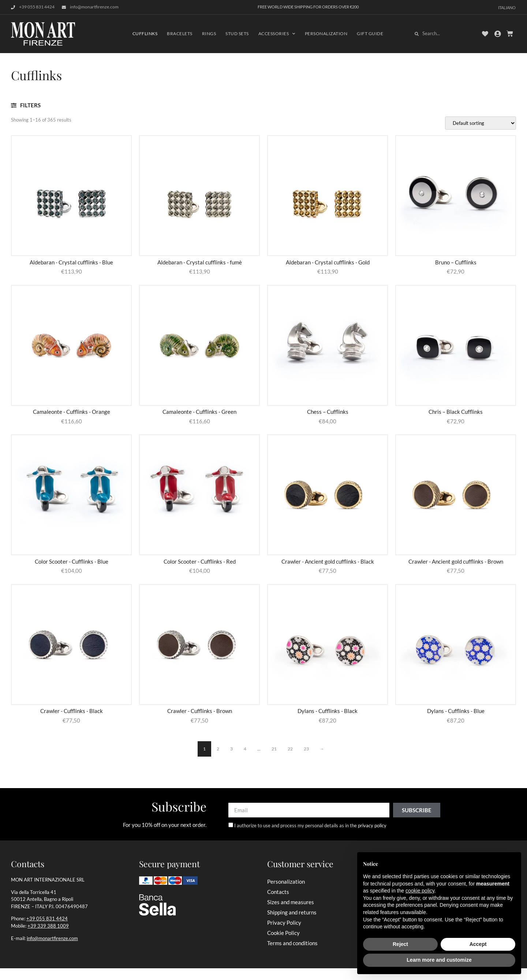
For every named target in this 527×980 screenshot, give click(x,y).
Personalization (326, 34)
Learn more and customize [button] (439, 960)
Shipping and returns (292, 912)
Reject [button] (400, 944)
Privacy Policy (284, 923)
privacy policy (372, 826)
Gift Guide (370, 34)
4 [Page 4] (245, 749)
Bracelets (180, 34)
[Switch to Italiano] (507, 7)
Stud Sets (237, 34)
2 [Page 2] (218, 749)
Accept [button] (478, 944)
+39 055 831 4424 (47, 918)
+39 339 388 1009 (48, 926)
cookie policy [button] (420, 891)
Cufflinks (145, 34)
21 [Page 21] (274, 749)
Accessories (277, 34)
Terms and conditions (292, 943)
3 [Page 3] (231, 749)
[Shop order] (481, 123)
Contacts (278, 892)
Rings (209, 34)
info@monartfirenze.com (52, 938)
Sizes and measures (291, 902)
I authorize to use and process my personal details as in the (310, 826)
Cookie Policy (283, 933)
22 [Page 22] (290, 749)
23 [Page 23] (306, 749)
